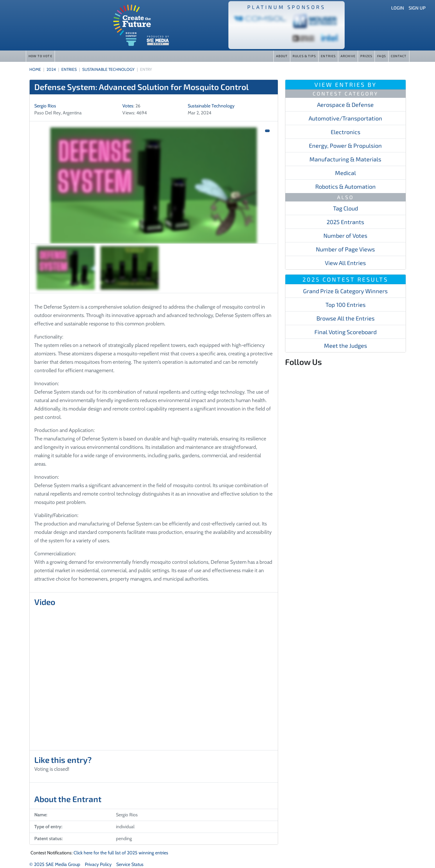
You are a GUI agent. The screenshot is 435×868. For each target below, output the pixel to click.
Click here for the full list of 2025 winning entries (121, 853)
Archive (348, 56)
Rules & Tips (304, 56)
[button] (267, 131)
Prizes (366, 56)
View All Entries (345, 263)
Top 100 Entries (346, 305)
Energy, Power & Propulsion (345, 145)
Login (398, 8)
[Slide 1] (66, 268)
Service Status (130, 864)
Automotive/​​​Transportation (345, 118)
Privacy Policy (98, 864)
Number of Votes (345, 235)
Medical (346, 173)
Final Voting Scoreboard (346, 332)
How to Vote (40, 56)
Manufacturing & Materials (345, 159)
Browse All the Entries (346, 318)
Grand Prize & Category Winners (345, 291)
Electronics (346, 132)
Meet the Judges (346, 345)
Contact (399, 56)
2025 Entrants (345, 222)
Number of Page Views (345, 249)
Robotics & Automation (346, 186)
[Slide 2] (130, 268)
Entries (328, 56)
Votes (128, 106)
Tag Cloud (346, 208)
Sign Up (417, 8)
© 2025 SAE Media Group (55, 864)
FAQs (381, 56)
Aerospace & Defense (345, 105)
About (282, 56)
